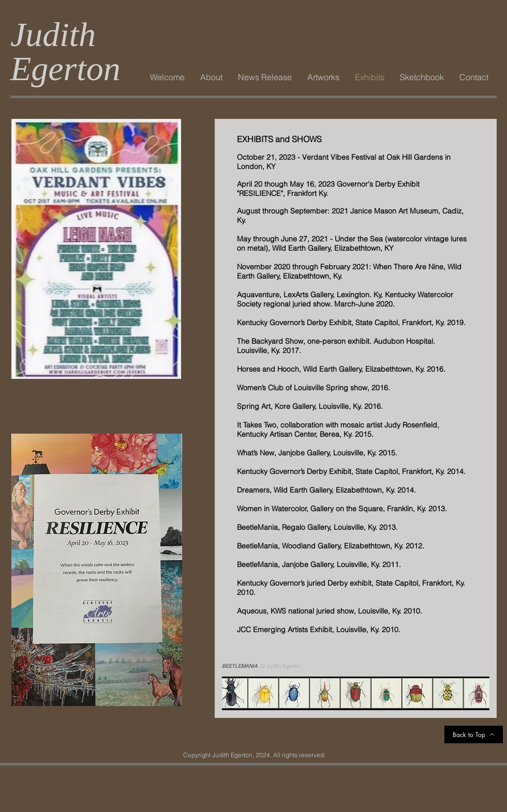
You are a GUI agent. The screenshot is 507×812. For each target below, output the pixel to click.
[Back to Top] (474, 734)
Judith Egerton (65, 51)
